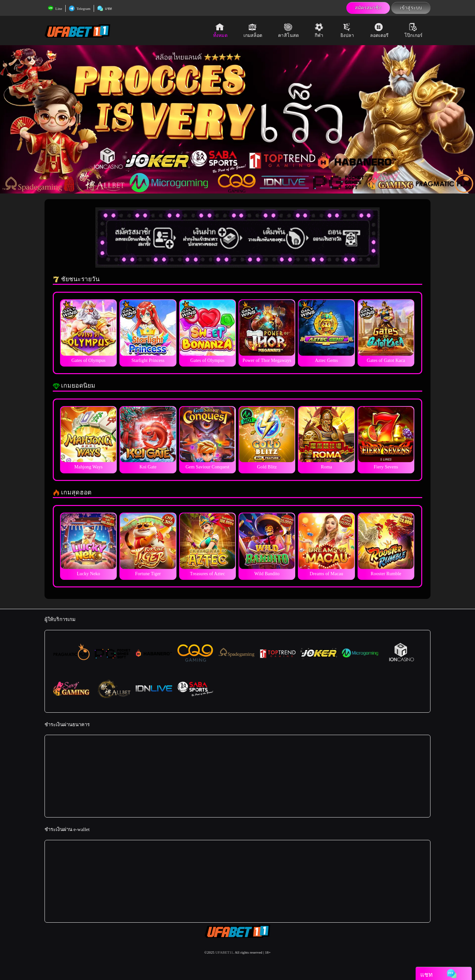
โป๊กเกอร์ (413, 30)
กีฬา (320, 30)
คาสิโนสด (288, 30)
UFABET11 (224, 952)
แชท (105, 9)
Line (55, 9)
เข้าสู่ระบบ (411, 8)
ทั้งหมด (220, 30)
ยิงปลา (347, 30)
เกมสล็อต (253, 30)
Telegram (80, 9)
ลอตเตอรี (380, 30)
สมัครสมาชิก (368, 8)
